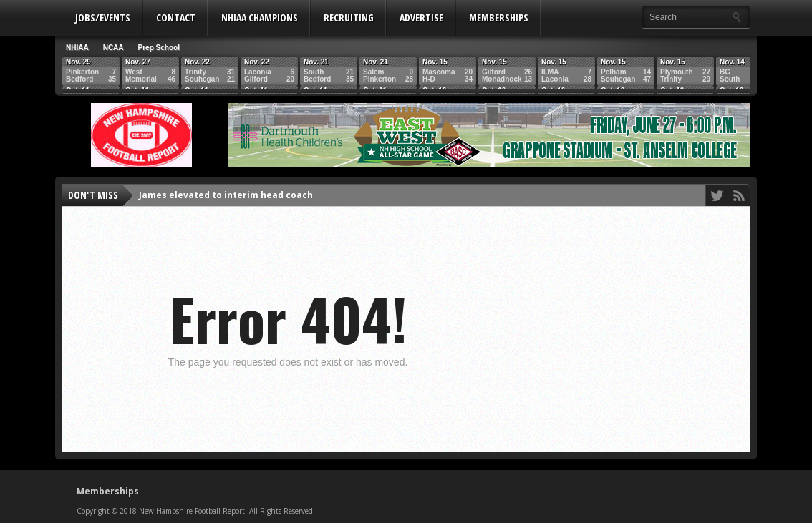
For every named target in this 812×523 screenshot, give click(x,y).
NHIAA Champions (260, 18)
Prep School (159, 48)
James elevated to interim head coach (226, 195)
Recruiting (349, 18)
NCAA (113, 48)
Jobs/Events (103, 18)
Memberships (499, 18)
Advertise (421, 18)
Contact (176, 18)
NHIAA (77, 48)
